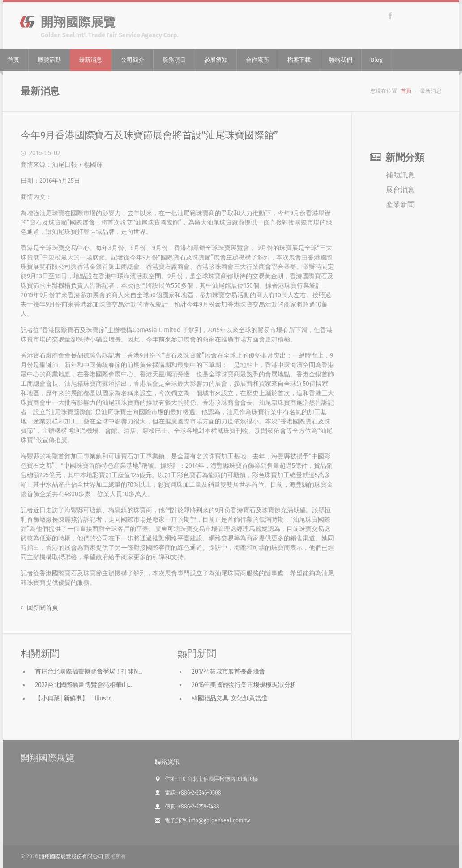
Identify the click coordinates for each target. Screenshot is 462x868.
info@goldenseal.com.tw (220, 820)
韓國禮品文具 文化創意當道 (229, 698)
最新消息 (90, 60)
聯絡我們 (341, 60)
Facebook (390, 16)
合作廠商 (257, 60)
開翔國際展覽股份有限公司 (71, 856)
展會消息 (400, 190)
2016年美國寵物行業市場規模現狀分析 (244, 685)
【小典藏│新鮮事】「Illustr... (74, 698)
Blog (377, 60)
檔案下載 (299, 60)
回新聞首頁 (39, 608)
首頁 (406, 91)
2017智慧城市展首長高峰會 (228, 672)
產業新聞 (400, 205)
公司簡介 (133, 60)
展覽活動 (49, 60)
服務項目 (174, 60)
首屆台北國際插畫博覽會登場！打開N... (88, 672)
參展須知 (216, 60)
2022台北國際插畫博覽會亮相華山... (83, 685)
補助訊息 (400, 175)
